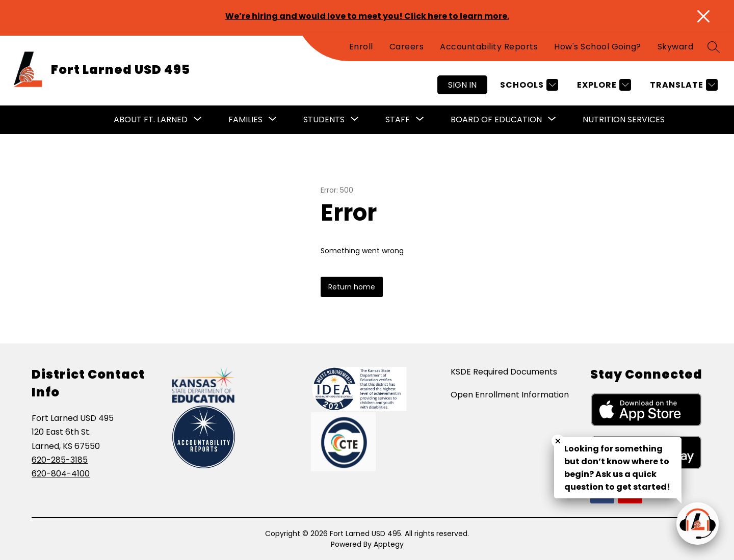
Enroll (361, 47)
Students (324, 119)
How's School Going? (598, 47)
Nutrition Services (624, 119)
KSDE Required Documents (504, 372)
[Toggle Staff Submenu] (420, 120)
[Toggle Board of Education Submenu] (552, 120)
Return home (352, 287)
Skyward (676, 47)
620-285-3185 (60, 460)
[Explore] (603, 85)
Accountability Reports (489, 47)
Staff (398, 119)
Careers (407, 47)
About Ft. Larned (151, 119)
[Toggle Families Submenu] (273, 120)
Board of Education (496, 119)
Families (245, 119)
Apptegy (389, 544)
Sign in (462, 85)
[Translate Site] (683, 85)
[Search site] (714, 47)
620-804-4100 (61, 474)
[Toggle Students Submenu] (355, 120)
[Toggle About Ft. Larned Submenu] (198, 120)
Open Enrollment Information (510, 395)
